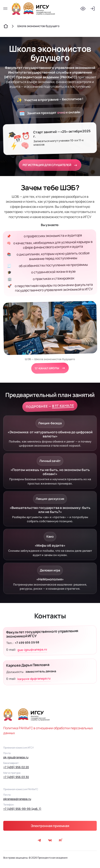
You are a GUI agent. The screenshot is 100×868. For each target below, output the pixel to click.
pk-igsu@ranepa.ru (16, 757)
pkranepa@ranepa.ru (17, 799)
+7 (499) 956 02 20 (16, 767)
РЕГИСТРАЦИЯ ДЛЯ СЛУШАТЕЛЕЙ (50, 165)
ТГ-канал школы (50, 368)
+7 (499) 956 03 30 (16, 777)
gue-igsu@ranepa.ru (32, 650)
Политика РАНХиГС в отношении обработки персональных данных (48, 730)
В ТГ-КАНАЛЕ (63, 406)
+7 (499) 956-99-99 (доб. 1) (22, 809)
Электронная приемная (50, 826)
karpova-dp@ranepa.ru (34, 679)
